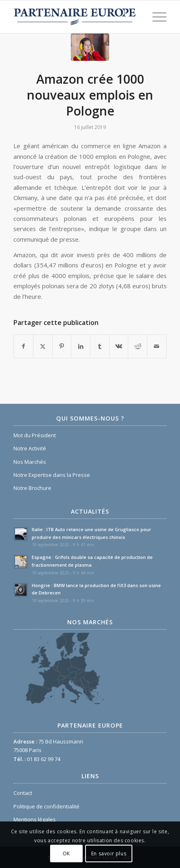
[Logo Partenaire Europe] (75, 17)
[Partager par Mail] (157, 346)
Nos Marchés (30, 462)
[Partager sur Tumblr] (100, 346)
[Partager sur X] (43, 346)
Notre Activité (30, 448)
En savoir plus (109, 854)
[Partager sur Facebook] (23, 346)
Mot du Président (35, 435)
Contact (23, 793)
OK (66, 854)
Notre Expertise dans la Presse (52, 475)
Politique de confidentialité (46, 806)
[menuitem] (155, 17)
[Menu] (155, 17)
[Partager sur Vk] (119, 346)
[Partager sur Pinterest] (62, 346)
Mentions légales (35, 819)
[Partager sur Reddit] (138, 346)
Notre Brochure (32, 488)
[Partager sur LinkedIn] (81, 346)
